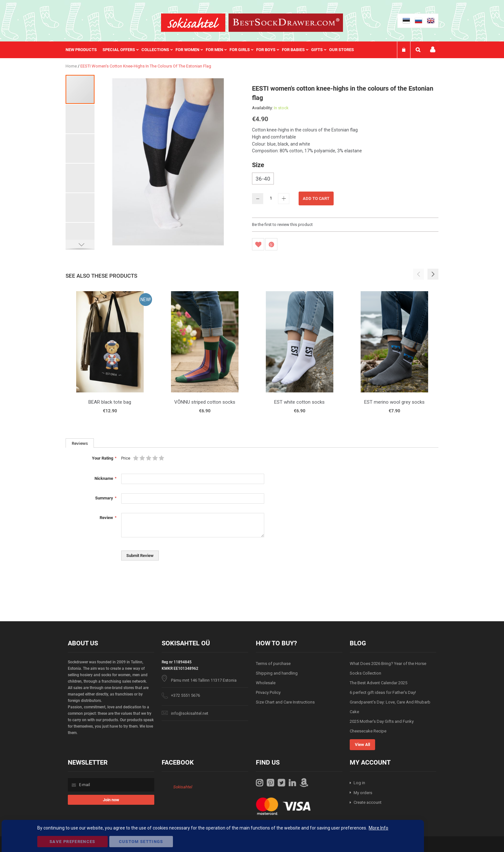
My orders (363, 793)
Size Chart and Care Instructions (285, 702)
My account (433, 50)
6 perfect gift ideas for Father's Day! (383, 692)
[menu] (213, 50)
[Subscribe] (111, 800)
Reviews (80, 443)
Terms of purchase (273, 664)
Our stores (342, 50)
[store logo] (193, 23)
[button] (80, 119)
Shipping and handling (277, 673)
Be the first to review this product (282, 224)
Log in (359, 783)
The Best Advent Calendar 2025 (378, 683)
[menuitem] (84, 50)
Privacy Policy (268, 692)
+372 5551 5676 (185, 695)
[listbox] (345, 179)
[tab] (80, 443)
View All (362, 744)
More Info (378, 828)
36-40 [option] (263, 179)
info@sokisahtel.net (190, 713)
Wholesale (266, 683)
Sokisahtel (183, 787)
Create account (368, 802)
